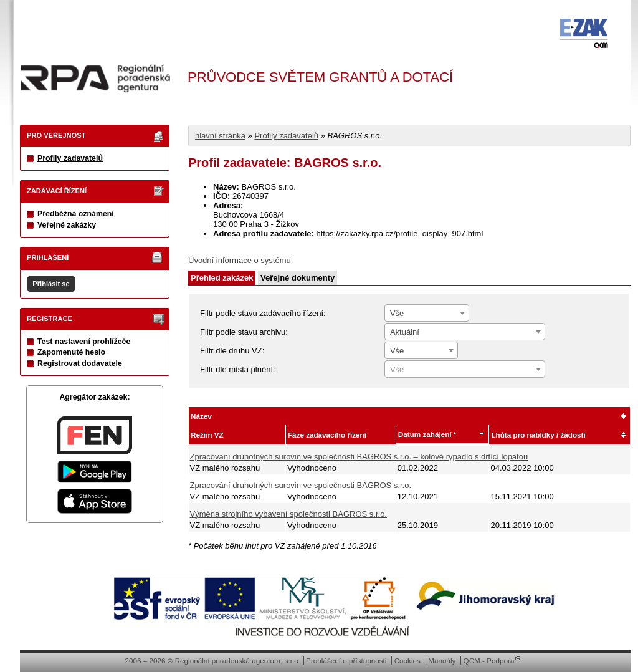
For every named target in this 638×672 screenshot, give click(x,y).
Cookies (407, 660)
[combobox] (427, 313)
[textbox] (465, 370)
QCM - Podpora (489, 660)
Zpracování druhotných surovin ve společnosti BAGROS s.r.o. (301, 485)
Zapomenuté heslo (71, 352)
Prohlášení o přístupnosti (346, 660)
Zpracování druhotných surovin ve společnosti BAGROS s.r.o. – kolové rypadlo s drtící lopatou (359, 457)
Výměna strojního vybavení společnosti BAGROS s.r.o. (288, 514)
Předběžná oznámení (76, 214)
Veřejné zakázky (67, 225)
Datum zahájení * (427, 434)
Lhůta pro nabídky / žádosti (538, 435)
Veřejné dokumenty (298, 278)
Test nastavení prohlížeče (84, 342)
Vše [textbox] (397, 313)
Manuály (442, 660)
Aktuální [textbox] (405, 332)
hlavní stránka (220, 136)
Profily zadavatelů (70, 158)
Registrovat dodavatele (80, 363)
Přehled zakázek (222, 278)
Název (201, 416)
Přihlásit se (51, 284)
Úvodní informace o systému (240, 260)
